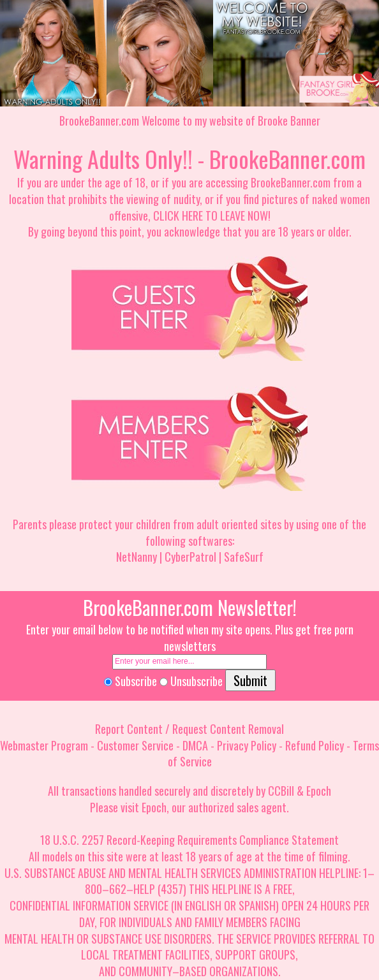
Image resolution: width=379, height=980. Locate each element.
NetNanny (137, 557)
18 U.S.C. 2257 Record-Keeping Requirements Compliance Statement (189, 840)
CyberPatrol (190, 557)
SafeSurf (244, 557)
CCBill (281, 791)
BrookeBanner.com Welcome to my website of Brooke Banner (190, 121)
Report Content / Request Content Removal (189, 729)
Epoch (319, 791)
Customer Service (135, 745)
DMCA (195, 745)
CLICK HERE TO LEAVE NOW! (212, 216)
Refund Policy (315, 745)
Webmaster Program (44, 745)
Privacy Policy (247, 745)
